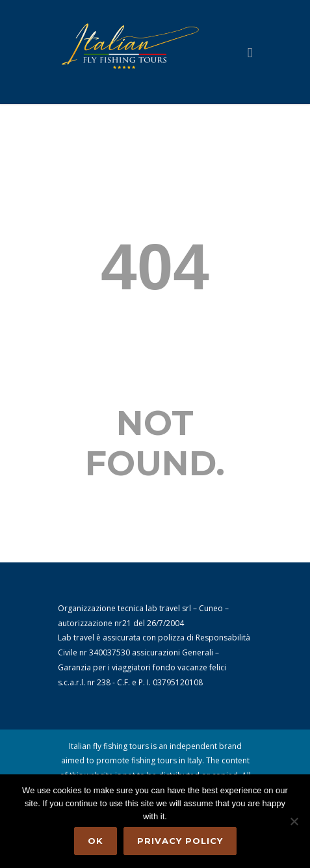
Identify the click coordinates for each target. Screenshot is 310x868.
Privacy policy (180, 841)
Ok (96, 841)
